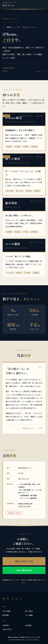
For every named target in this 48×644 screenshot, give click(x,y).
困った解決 (29, 611)
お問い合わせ (7, 629)
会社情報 (28, 625)
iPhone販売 (7, 611)
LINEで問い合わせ (24, 570)
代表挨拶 (6, 625)
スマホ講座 (29, 615)
